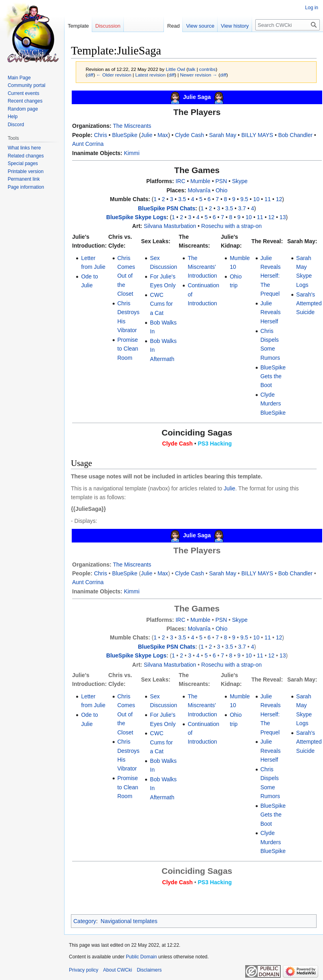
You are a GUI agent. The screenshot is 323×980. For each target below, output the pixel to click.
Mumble (200, 181)
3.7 (242, 208)
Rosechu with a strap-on (231, 226)
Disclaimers (149, 970)
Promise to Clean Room (128, 349)
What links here (24, 148)
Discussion (108, 26)
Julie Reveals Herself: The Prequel (271, 276)
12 (279, 199)
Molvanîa (199, 190)
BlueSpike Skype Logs (136, 217)
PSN (221, 181)
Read (173, 26)
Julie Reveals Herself (271, 312)
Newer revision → (199, 75)
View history (235, 26)
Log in (312, 8)
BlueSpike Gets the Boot (273, 376)
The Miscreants (132, 126)
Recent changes (25, 101)
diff (90, 75)
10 (256, 199)
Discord (16, 125)
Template (78, 26)
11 (268, 199)
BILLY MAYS (257, 135)
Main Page (19, 78)
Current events (23, 93)
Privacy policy (84, 970)
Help (13, 117)
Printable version (25, 171)
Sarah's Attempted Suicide (309, 303)
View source (200, 26)
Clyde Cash (190, 135)
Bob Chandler (295, 135)
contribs (207, 69)
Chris (100, 135)
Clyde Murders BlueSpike (273, 404)
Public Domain (141, 957)
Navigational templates (129, 921)
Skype (240, 181)
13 (283, 217)
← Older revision (114, 75)
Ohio (222, 190)
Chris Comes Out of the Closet (126, 276)
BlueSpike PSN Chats (167, 208)
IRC (180, 181)
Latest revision (150, 75)
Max (163, 135)
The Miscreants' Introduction (202, 267)
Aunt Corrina (88, 144)
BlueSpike (125, 135)
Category (85, 921)
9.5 (244, 199)
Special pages (23, 163)
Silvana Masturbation (170, 226)
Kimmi (132, 153)
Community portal (26, 85)
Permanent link (24, 179)
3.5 (182, 199)
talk (192, 69)
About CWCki (117, 970)
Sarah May (223, 135)
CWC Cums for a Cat (161, 304)
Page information (26, 187)
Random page (23, 109)
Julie (146, 135)
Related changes (26, 156)
